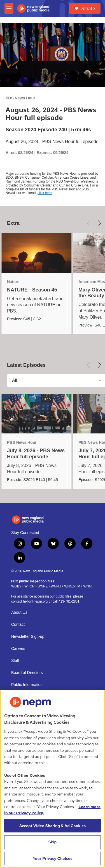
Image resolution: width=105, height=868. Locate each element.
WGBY (16, 586)
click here (45, 193)
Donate (87, 8)
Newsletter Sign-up (28, 637)
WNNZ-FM (72, 586)
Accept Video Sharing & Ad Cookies (53, 826)
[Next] (99, 223)
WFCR (29, 586)
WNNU (56, 586)
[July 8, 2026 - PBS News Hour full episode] (36, 414)
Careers (18, 649)
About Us (19, 613)
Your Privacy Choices (53, 858)
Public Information (27, 685)
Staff (15, 661)
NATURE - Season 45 (32, 290)
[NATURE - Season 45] (36, 253)
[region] (53, 779)
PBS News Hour (20, 98)
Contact (18, 625)
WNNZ (43, 586)
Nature (13, 282)
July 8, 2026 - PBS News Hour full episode (36, 453)
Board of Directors (27, 673)
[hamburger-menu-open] (9, 8)
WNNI (88, 586)
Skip (53, 842)
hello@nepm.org (35, 601)
